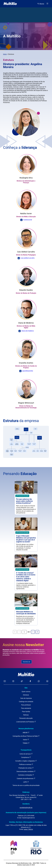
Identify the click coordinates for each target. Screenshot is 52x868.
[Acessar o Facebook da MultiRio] (30, 681)
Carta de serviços (26, 754)
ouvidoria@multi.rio (26, 808)
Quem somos (26, 692)
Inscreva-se (27, 662)
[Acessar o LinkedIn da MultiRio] (47, 681)
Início (5, 54)
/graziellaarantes (27, 371)
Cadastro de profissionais (26, 778)
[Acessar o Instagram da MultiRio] (13, 681)
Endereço (26, 792)
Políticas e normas (26, 764)
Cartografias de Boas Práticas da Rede (26, 736)
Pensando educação (26, 718)
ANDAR (26, 732)
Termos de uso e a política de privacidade (26, 785)
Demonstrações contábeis (26, 771)
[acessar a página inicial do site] (10, 4)
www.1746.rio (28, 829)
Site (26, 688)
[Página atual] (24, 632)
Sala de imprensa (26, 698)
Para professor (26, 705)
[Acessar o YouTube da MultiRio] (5, 681)
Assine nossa (23, 645)
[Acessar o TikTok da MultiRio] (22, 681)
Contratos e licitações (26, 775)
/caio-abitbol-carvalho (27, 258)
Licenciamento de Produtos (26, 722)
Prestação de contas (26, 768)
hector (26, 740)
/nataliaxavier (27, 220)
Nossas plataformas (26, 729)
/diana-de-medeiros (27, 331)
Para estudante (26, 708)
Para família (26, 712)
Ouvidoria (26, 804)
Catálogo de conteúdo (26, 702)
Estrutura (26, 695)
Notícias (26, 715)
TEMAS (26, 743)
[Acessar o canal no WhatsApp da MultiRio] (39, 681)
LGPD (26, 782)
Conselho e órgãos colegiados (26, 761)
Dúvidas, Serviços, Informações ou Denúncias (26, 822)
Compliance (26, 757)
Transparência (26, 750)
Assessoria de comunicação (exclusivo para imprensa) (26, 812)
